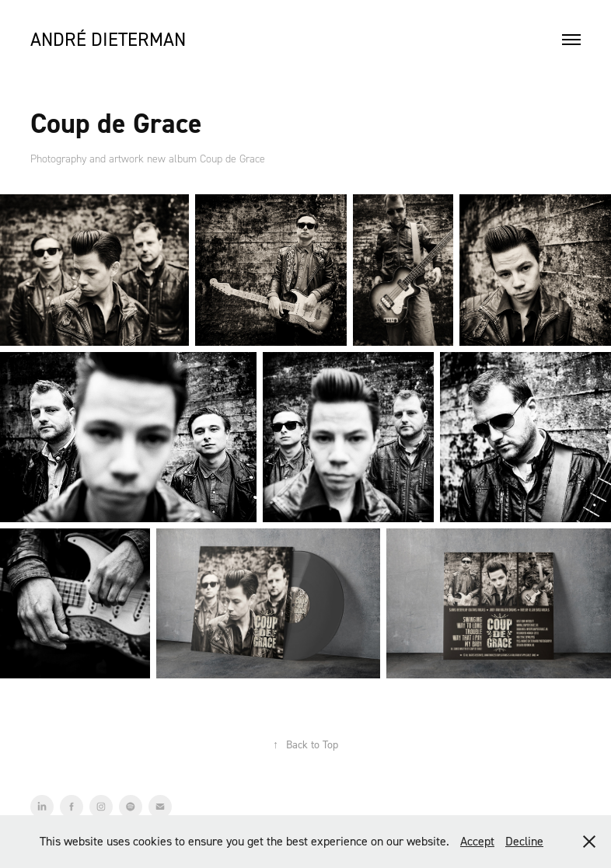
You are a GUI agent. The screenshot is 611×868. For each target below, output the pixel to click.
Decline (524, 841)
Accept (477, 841)
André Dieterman (108, 39)
